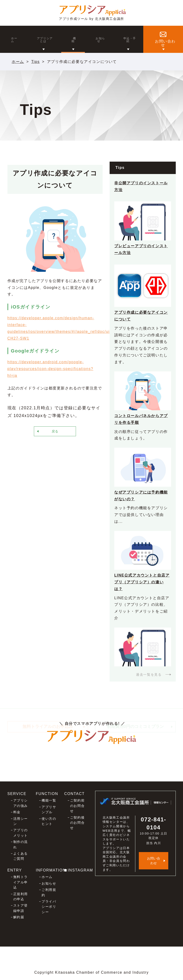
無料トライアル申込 (21, 882)
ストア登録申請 (21, 908)
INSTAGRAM (80, 870)
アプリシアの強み (21, 803)
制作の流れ (21, 844)
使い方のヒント (49, 821)
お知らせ (49, 883)
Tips (36, 62)
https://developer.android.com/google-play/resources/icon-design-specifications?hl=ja (50, 369)
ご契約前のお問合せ (77, 806)
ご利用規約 (49, 892)
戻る (55, 431)
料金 (17, 812)
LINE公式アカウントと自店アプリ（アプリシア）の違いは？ (142, 582)
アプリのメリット (21, 833)
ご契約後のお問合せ (77, 823)
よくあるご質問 (21, 856)
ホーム (18, 62)
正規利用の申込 (21, 897)
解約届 (19, 917)
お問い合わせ (154, 861)
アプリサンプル (49, 809)
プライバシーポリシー (49, 907)
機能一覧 (49, 800)
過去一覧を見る (149, 675)
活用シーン (21, 821)
